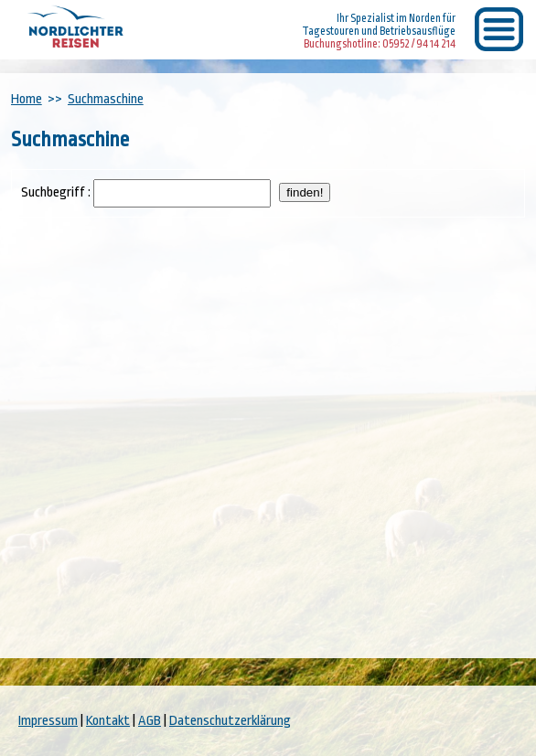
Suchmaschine (106, 99)
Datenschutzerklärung (230, 721)
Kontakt (108, 721)
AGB (150, 721)
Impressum (48, 721)
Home (27, 99)
